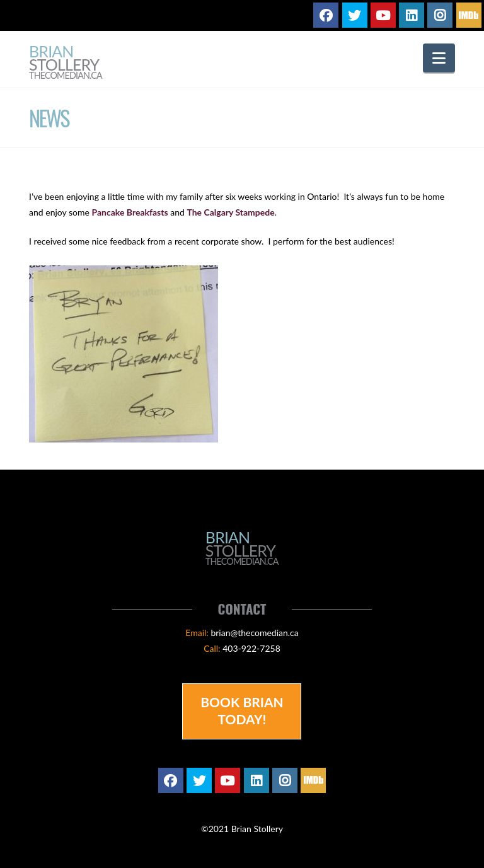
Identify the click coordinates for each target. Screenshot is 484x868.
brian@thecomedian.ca (254, 633)
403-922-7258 (251, 648)
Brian (66, 63)
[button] (439, 58)
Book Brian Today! (242, 710)
